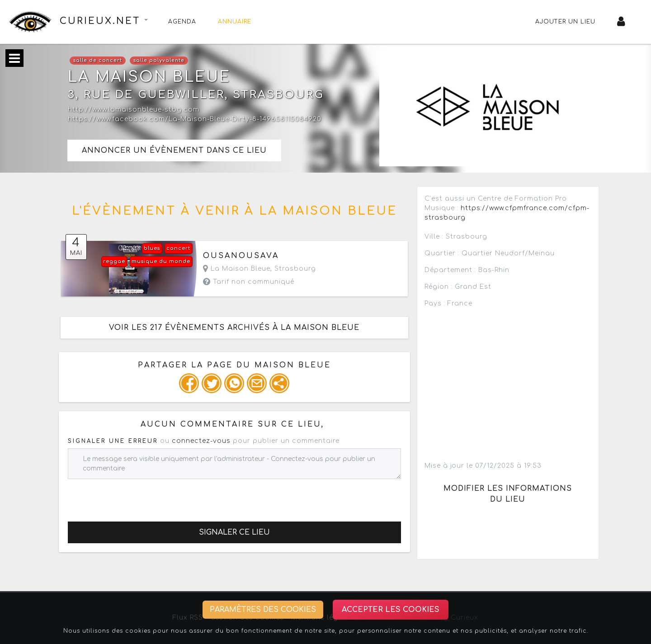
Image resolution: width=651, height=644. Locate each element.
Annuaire (235, 22)
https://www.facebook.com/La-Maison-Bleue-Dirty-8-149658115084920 (195, 119)
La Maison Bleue (237, 269)
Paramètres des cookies (263, 610)
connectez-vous (201, 441)
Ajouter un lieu (565, 22)
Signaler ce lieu (234, 532)
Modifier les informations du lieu (508, 494)
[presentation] (137, 497)
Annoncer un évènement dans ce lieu (174, 150)
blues (152, 248)
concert (178, 248)
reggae (114, 261)
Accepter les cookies (391, 610)
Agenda (182, 22)
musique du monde (161, 261)
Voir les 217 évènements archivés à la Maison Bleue (234, 328)
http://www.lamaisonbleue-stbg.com (134, 110)
